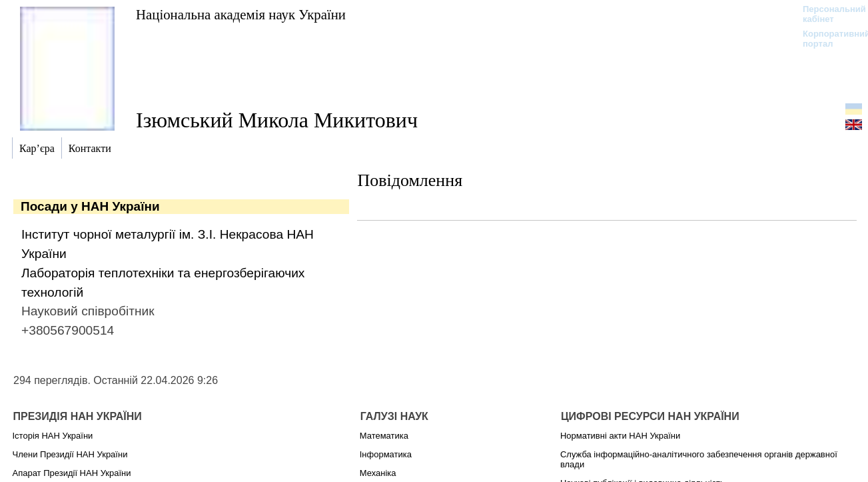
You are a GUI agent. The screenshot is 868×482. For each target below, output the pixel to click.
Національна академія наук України (241, 14)
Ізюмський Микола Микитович (277, 120)
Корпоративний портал (828, 39)
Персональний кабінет (828, 14)
